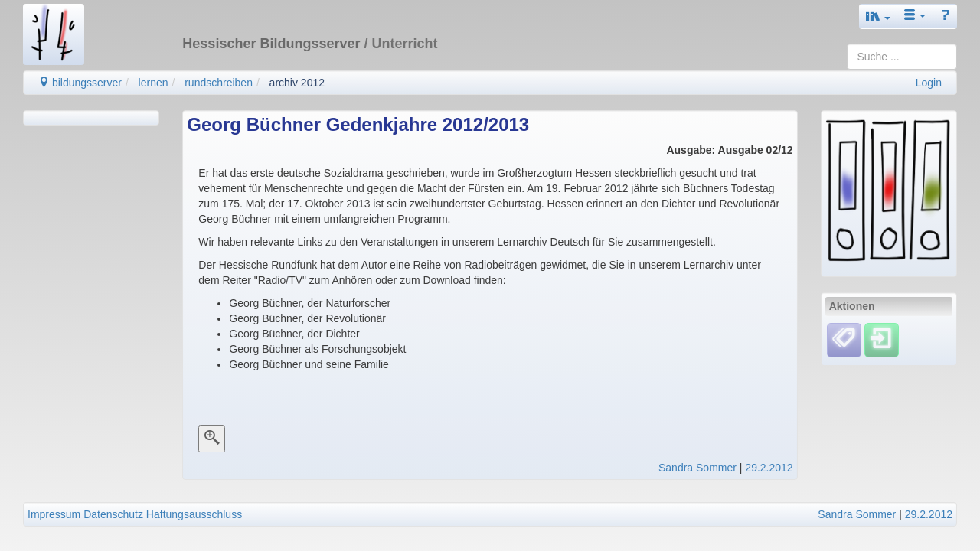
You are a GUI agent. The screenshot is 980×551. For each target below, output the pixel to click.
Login (929, 83)
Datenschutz (113, 514)
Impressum (54, 514)
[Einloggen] (882, 339)
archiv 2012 (297, 83)
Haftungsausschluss (194, 514)
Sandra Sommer (697, 468)
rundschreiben (219, 83)
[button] (878, 16)
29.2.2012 (769, 468)
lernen (154, 83)
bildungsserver (80, 83)
